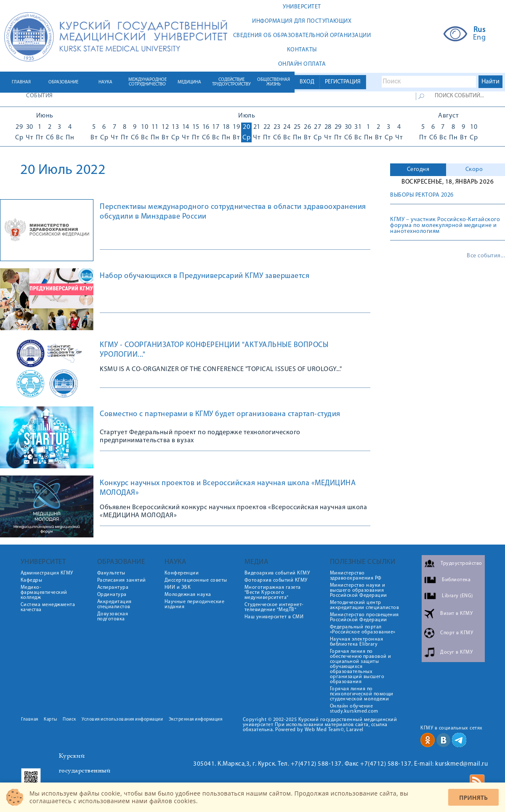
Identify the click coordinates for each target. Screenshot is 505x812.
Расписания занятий (122, 580)
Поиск (69, 720)
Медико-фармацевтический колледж (44, 593)
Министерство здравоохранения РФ (356, 576)
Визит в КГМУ (456, 614)
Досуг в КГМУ (456, 652)
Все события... (486, 256)
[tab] (418, 170)
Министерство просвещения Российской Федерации (364, 617)
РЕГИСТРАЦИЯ (343, 82)
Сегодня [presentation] (418, 170)
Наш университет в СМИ (274, 617)
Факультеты (111, 573)
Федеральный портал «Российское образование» (363, 630)
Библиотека (456, 580)
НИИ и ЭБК (178, 588)
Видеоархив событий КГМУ (277, 573)
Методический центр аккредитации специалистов (365, 605)
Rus (480, 30)
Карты (50, 720)
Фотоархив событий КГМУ (276, 580)
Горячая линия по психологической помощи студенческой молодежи (362, 694)
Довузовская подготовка (113, 617)
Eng (480, 38)
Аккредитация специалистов (114, 604)
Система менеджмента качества (48, 607)
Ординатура (112, 595)
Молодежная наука (188, 595)
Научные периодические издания (195, 604)
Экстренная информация (196, 720)
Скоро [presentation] (474, 170)
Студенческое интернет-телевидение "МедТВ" (274, 607)
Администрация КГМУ (47, 573)
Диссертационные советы (196, 580)
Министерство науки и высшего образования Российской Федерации (359, 590)
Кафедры (32, 580)
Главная (30, 720)
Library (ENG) (457, 596)
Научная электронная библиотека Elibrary (357, 642)
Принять (473, 797)
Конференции (182, 573)
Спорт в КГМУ (457, 633)
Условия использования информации (122, 720)
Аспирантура (113, 588)
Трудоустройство (461, 564)
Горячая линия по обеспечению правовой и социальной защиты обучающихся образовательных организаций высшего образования (361, 667)
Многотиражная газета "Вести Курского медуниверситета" (273, 593)
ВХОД (307, 82)
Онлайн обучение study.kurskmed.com (354, 709)
